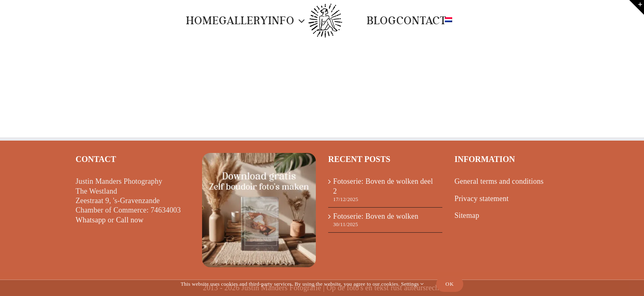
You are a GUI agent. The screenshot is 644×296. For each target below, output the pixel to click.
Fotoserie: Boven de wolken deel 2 (383, 186)
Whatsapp (91, 220)
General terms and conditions (499, 181)
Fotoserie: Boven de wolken (376, 216)
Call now (130, 220)
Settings (412, 284)
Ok (450, 284)
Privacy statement (482, 199)
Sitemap (467, 215)
